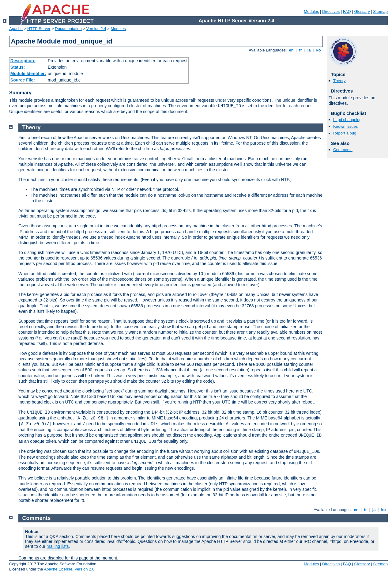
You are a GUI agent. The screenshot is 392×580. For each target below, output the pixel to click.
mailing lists (58, 546)
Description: (23, 61)
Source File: (23, 80)
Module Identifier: (28, 74)
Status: (18, 67)
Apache (16, 29)
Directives (331, 11)
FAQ (347, 11)
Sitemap (380, 11)
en (291, 50)
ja (309, 50)
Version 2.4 (96, 29)
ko (318, 50)
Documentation (68, 29)
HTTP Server (39, 29)
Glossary (362, 11)
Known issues (345, 126)
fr (301, 50)
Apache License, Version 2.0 (69, 569)
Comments (343, 150)
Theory (339, 81)
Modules (311, 11)
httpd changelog (347, 120)
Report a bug (345, 133)
